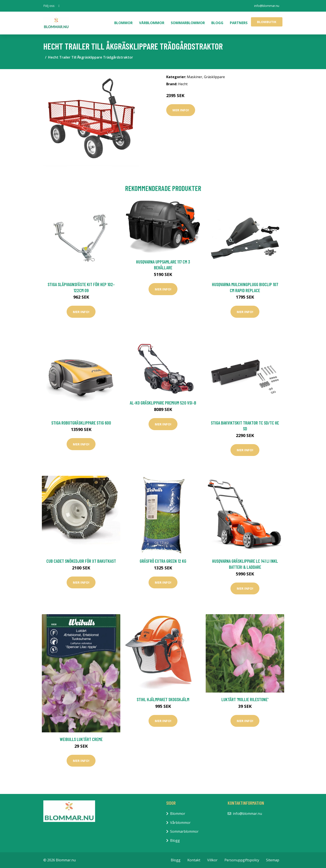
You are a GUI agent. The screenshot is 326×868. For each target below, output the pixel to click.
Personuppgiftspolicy (242, 860)
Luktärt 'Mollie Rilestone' (245, 699)
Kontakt (194, 860)
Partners (239, 23)
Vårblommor (152, 23)
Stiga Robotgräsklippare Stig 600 (81, 423)
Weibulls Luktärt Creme (81, 739)
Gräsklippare (214, 77)
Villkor (212, 860)
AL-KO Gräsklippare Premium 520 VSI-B (163, 403)
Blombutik (267, 22)
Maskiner (195, 77)
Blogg (217, 23)
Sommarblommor (188, 23)
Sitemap (273, 860)
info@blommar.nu (267, 6)
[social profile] (59, 6)
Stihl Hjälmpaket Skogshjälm (163, 699)
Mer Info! (181, 110)
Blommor (123, 23)
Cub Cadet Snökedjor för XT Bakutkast (81, 561)
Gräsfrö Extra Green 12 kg (163, 561)
